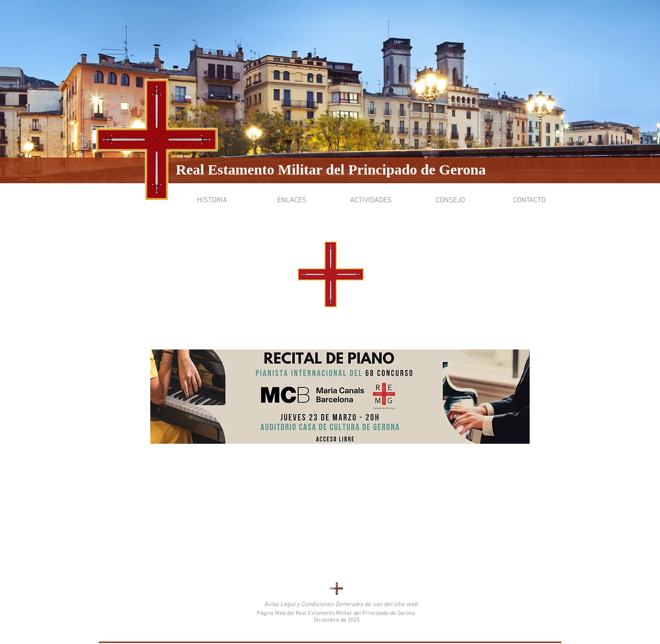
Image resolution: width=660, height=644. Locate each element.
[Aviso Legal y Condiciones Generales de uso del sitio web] (341, 605)
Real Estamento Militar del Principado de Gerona (331, 169)
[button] (212, 200)
